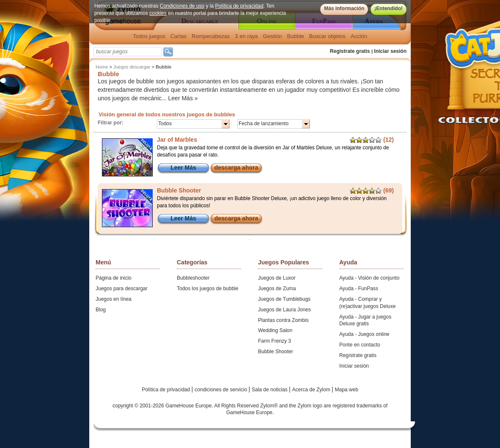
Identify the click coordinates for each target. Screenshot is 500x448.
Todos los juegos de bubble (207, 289)
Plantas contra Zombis (283, 320)
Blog (101, 310)
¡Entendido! (389, 8)
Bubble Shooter (276, 352)
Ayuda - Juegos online (364, 334)
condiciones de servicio (221, 390)
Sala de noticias (270, 390)
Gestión (273, 36)
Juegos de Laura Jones (284, 310)
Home (102, 67)
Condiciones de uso (182, 6)
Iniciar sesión (390, 51)
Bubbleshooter (193, 278)
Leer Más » (183, 98)
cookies (158, 13)
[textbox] (128, 52)
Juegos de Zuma (277, 289)
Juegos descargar (132, 67)
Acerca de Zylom (312, 390)
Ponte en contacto (360, 345)
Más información (344, 8)
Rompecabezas (211, 36)
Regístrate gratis (350, 51)
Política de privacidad (239, 6)
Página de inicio (114, 278)
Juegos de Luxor (277, 278)
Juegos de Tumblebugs (284, 299)
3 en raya (246, 36)
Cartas (179, 36)
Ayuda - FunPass (359, 289)
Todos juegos (149, 36)
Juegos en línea (114, 299)
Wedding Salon (275, 330)
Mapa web (347, 390)
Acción (359, 36)
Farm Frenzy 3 (275, 341)
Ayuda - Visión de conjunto (369, 278)
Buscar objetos (327, 36)
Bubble (295, 36)
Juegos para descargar (122, 289)
